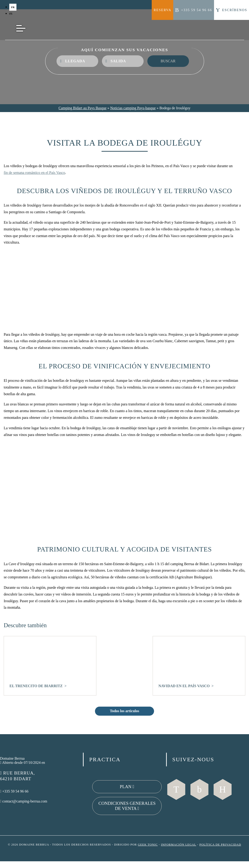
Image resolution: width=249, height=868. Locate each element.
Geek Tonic (148, 845)
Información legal (179, 845)
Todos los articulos (124, 711)
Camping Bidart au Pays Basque (83, 108)
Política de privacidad (220, 845)
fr (13, 7)
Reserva (162, 10)
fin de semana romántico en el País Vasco (34, 173)
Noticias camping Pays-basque (133, 108)
